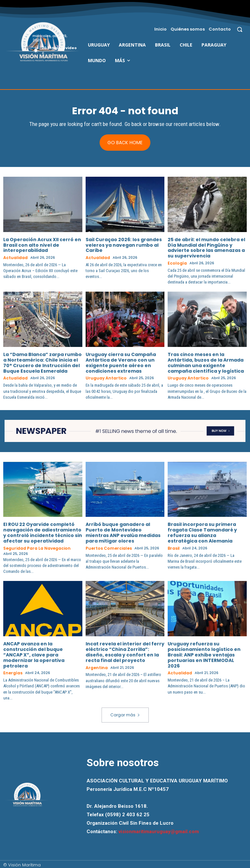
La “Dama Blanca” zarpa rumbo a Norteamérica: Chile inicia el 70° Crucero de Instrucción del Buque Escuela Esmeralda (42, 363)
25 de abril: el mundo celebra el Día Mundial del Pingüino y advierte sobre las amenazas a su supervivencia (206, 248)
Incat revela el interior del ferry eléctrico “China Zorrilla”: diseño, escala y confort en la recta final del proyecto (125, 651)
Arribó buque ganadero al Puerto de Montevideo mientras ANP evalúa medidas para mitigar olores (123, 532)
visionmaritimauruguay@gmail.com (159, 830)
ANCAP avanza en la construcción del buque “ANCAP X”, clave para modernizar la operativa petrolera (34, 654)
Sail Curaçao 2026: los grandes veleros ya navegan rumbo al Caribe (124, 245)
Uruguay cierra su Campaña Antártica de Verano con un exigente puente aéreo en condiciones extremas (121, 363)
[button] (240, 29)
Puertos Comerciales (107, 548)
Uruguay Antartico (104, 378)
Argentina (96, 666)
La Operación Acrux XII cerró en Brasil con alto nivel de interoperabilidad (42, 245)
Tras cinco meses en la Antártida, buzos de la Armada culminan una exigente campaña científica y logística (206, 363)
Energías (12, 672)
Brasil (173, 548)
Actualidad (14, 258)
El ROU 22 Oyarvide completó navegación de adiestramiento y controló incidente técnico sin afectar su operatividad (43, 532)
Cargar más (125, 713)
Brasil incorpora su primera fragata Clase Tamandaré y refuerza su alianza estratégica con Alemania (202, 532)
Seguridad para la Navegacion (34, 548)
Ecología (176, 263)
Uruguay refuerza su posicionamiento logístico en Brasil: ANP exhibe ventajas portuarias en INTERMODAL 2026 (204, 654)
